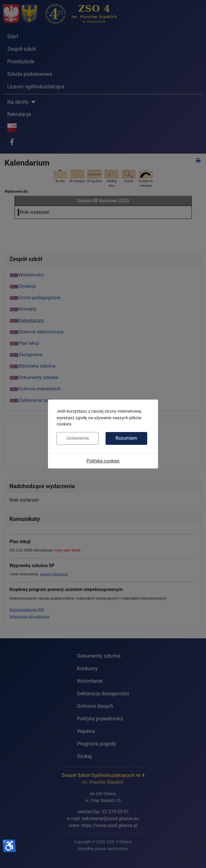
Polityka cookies (103, 461)
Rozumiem (126, 438)
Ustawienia (78, 438)
